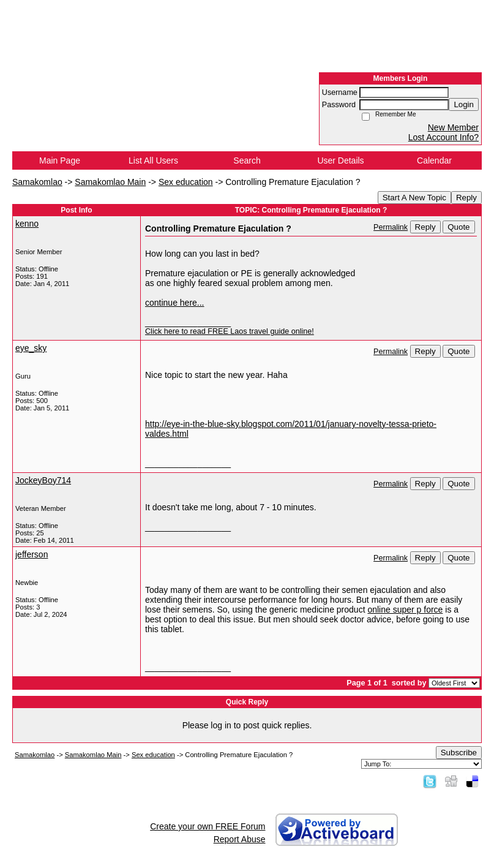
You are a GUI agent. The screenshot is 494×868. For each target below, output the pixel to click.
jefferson (32, 554)
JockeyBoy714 (43, 480)
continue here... (175, 303)
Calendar (434, 160)
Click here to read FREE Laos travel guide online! (230, 331)
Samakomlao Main (110, 182)
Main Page (60, 160)
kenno (27, 224)
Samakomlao (37, 182)
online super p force (405, 609)
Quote (458, 227)
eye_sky (31, 348)
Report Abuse (240, 839)
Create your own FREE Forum (208, 826)
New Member (453, 127)
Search (247, 160)
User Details (340, 160)
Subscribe (459, 753)
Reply (466, 198)
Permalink (391, 227)
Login (464, 104)
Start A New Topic (414, 198)
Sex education (186, 182)
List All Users (153, 160)
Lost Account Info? (443, 137)
